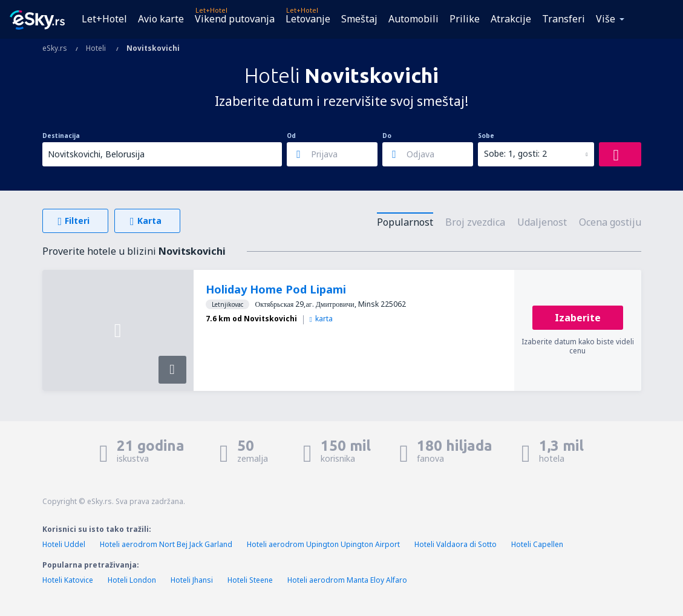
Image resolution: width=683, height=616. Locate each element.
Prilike (465, 19)
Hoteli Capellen (537, 544)
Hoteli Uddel (64, 544)
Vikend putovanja (235, 19)
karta (321, 319)
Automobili (413, 19)
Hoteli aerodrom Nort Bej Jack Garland (166, 544)
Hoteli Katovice (68, 580)
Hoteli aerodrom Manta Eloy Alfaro (347, 580)
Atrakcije (511, 19)
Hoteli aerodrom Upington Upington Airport (323, 544)
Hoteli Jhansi (192, 580)
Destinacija (61, 136)
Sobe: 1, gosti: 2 (515, 153)
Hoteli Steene (250, 580)
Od (291, 136)
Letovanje (308, 19)
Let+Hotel (104, 19)
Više (606, 19)
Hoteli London (132, 580)
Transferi (564, 19)
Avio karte (161, 19)
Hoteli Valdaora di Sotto (456, 544)
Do (387, 136)
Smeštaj (359, 19)
